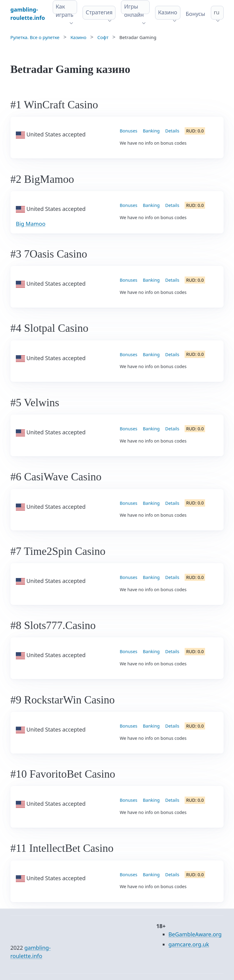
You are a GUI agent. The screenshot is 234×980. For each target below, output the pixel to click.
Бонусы (196, 14)
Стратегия (99, 12)
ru (217, 12)
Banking (151, 131)
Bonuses (129, 131)
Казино (168, 12)
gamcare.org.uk (189, 944)
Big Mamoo (31, 224)
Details (172, 131)
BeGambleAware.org (195, 934)
